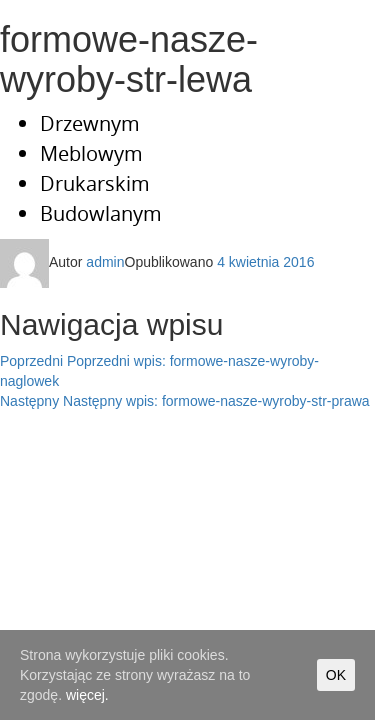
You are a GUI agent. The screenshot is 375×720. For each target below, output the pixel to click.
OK (336, 675)
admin (105, 262)
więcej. (87, 695)
